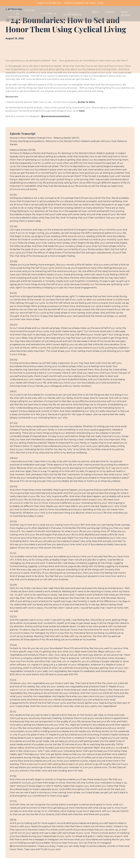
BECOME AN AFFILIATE (13, 13)
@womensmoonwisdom (56, 116)
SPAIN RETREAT (126, 13)
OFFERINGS (47, 13)
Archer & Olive (86, 102)
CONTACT (111, 12)
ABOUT (97, 12)
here (82, 111)
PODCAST (29, 10)
